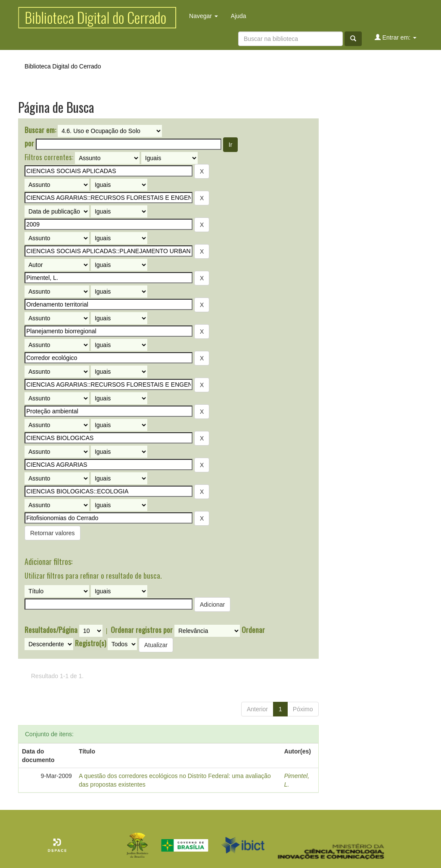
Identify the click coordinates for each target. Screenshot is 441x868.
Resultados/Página (51, 630)
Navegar (203, 16)
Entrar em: (396, 37)
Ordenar (253, 630)
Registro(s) (90, 643)
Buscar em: (40, 130)
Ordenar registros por (142, 630)
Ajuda (239, 16)
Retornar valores (53, 533)
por (29, 143)
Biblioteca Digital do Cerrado (63, 66)
